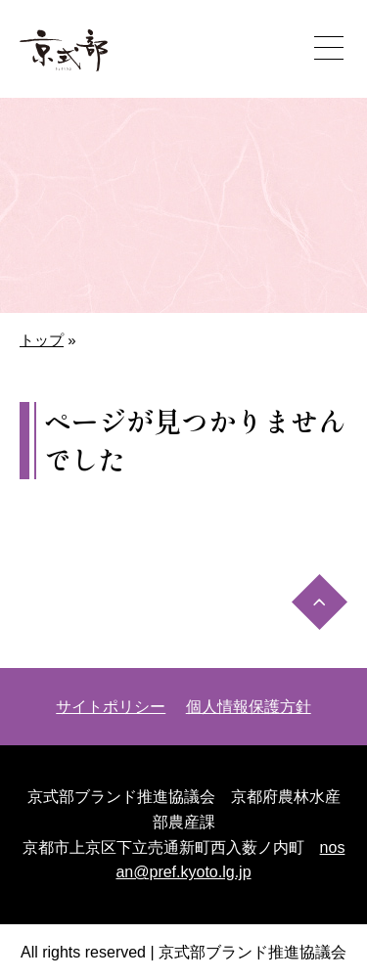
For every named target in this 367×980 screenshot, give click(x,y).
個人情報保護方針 (249, 707)
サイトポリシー (111, 707)
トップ (42, 340)
